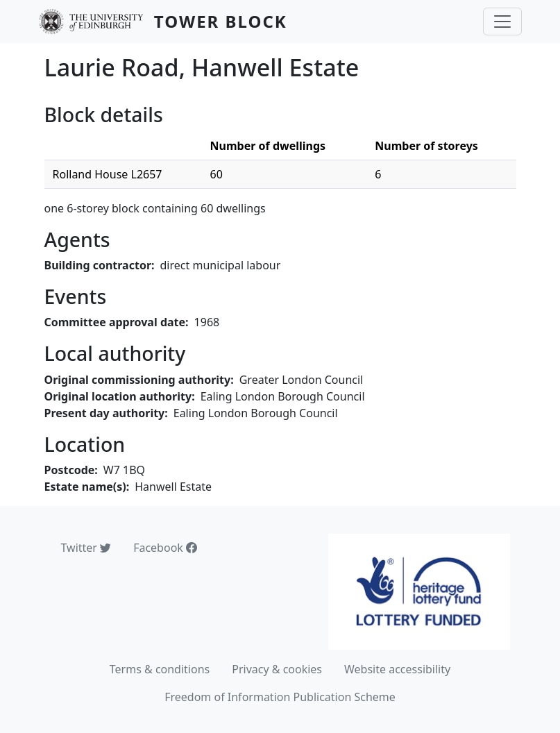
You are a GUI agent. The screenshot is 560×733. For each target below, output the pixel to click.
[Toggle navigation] (502, 22)
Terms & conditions (160, 669)
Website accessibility (397, 669)
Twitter (86, 548)
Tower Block (221, 21)
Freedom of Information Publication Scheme (280, 697)
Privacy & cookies (277, 669)
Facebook (165, 548)
